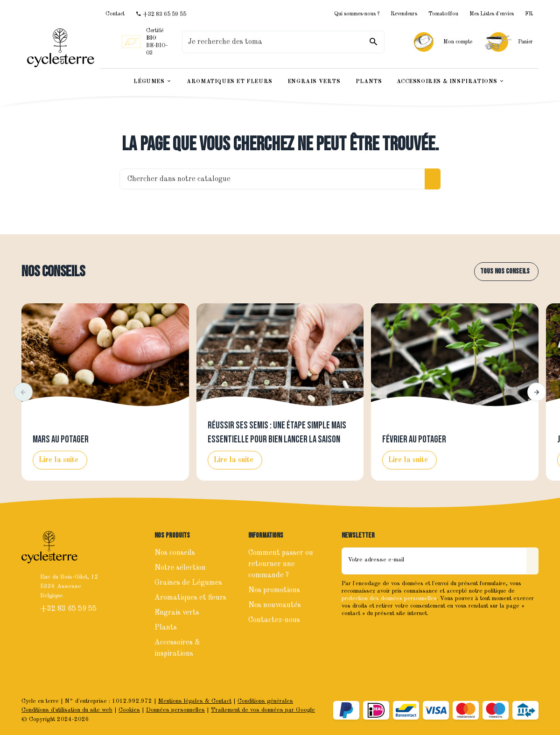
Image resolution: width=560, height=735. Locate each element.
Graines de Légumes (188, 583)
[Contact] (115, 14)
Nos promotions (274, 590)
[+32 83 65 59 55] (161, 14)
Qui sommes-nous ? (357, 14)
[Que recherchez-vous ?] (283, 42)
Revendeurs (404, 14)
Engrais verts (177, 613)
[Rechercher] (373, 42)
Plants (166, 628)
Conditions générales (265, 701)
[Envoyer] (532, 561)
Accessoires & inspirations (177, 648)
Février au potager (414, 440)
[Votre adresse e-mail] (434, 561)
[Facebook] (350, 633)
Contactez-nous (274, 620)
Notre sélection (180, 568)
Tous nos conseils (505, 271)
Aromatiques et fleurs (190, 598)
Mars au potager (61, 440)
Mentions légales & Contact (195, 701)
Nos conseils (53, 272)
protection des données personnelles (389, 598)
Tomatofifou (443, 14)
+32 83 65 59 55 (69, 609)
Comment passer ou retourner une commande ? (281, 564)
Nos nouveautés (275, 605)
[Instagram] (371, 633)
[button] (23, 392)
